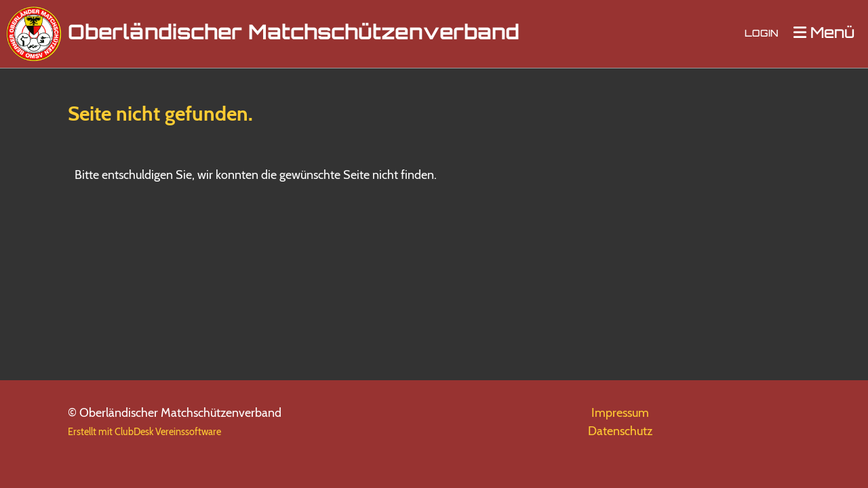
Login (762, 34)
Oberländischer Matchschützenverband (294, 34)
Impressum (620, 413)
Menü (824, 34)
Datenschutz (620, 431)
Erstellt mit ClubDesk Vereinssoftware (144, 432)
